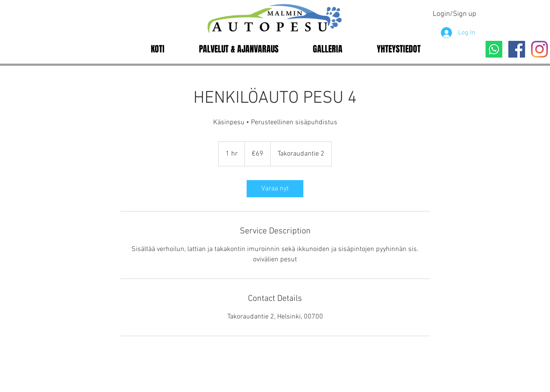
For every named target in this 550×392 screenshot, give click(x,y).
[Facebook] (517, 49)
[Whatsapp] (494, 49)
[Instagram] (539, 49)
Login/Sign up (454, 14)
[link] (275, 189)
